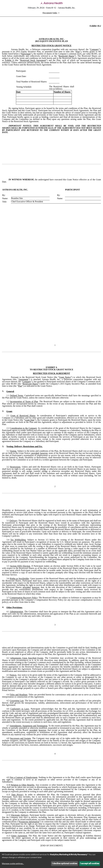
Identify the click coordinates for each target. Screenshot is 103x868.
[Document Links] (51, 13)
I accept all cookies (90, 864)
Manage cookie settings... (13, 864)
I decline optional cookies (65, 864)
